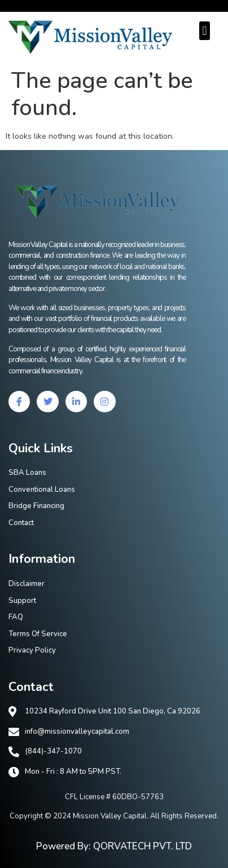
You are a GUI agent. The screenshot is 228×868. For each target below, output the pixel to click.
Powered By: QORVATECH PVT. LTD (114, 846)
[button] (205, 31)
